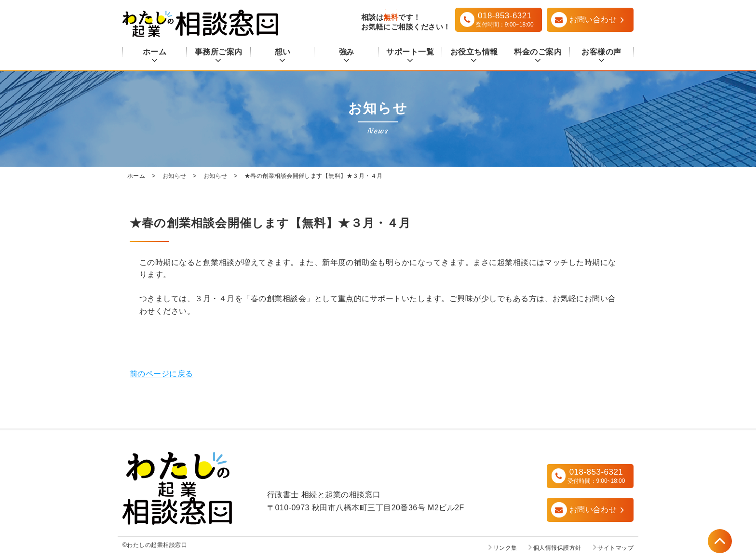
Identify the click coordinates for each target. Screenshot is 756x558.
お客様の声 (601, 52)
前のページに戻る (162, 374)
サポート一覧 (410, 52)
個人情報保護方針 (557, 548)
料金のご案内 (538, 52)
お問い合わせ (593, 510)
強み (346, 52)
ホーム (155, 52)
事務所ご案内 (219, 52)
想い (282, 52)
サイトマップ (615, 548)
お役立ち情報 (474, 52)
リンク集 (505, 548)
